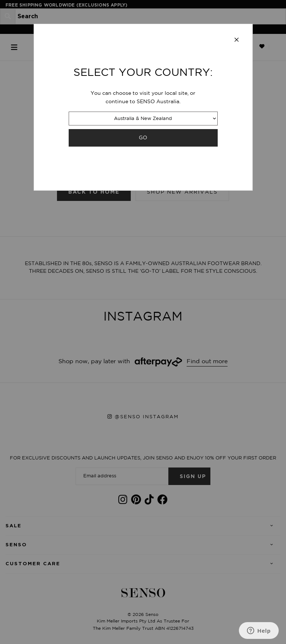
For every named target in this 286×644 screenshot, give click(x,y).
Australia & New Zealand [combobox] (143, 119)
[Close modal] (237, 40)
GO (143, 138)
